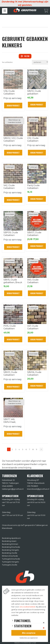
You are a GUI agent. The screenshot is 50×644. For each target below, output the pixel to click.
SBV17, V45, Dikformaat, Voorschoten (10, 422)
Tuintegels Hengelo (10, 562)
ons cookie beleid (27, 607)
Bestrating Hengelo (10, 550)
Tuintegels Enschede (11, 559)
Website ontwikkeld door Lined (25, 643)
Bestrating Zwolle (10, 553)
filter (25, 56)
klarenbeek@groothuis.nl (38, 489)
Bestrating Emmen (10, 544)
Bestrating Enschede (11, 547)
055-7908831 (33, 486)
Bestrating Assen (9, 541)
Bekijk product (13, 106)
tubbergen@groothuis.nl (13, 489)
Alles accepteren (29, 633)
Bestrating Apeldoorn (11, 538)
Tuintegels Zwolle (10, 565)
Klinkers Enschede (10, 556)
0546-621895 (7, 486)
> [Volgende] (41, 449)
